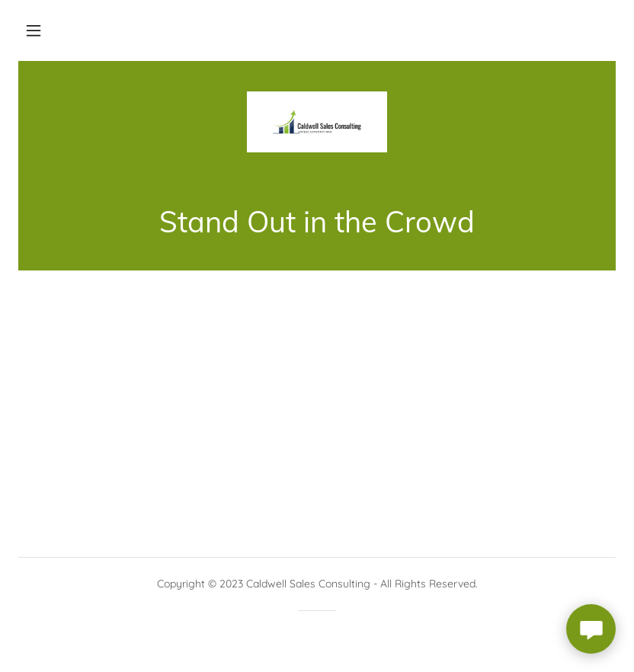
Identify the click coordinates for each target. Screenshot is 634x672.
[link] (317, 122)
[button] (34, 30)
